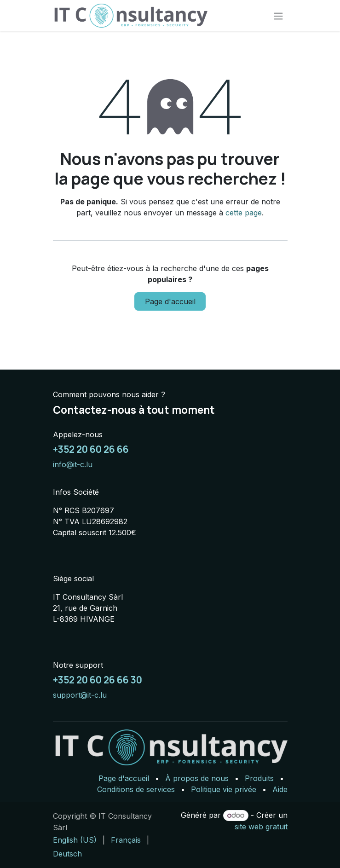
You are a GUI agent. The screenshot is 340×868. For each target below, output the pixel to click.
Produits (259, 778)
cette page (244, 213)
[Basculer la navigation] (278, 16)
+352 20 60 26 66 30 (98, 680)
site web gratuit (261, 827)
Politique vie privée (224, 789)
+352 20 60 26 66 (91, 449)
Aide (280, 789)
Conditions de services (136, 789)
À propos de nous (197, 778)
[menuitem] (75, 840)
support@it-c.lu (80, 695)
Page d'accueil (170, 301)
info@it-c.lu (73, 464)
